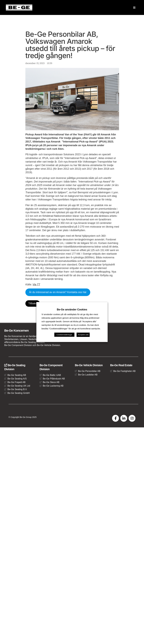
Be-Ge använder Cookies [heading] (72, 304)
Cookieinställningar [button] (64, 340)
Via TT (36, 284)
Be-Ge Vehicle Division (89, 365)
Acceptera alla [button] (83, 340)
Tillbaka (33, 303)
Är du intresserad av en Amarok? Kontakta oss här (58, 292)
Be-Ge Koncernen (16, 331)
